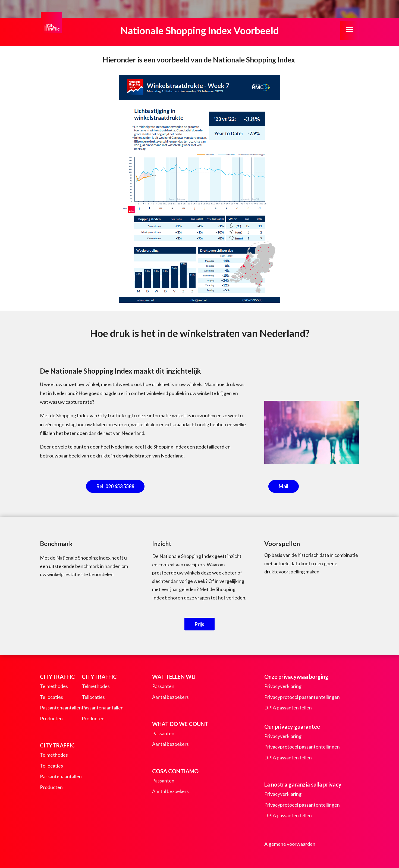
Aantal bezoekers (170, 697)
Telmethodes (54, 686)
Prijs (199, 624)
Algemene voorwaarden (290, 844)
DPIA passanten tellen (288, 708)
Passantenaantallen (61, 708)
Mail (284, 486)
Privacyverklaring (283, 686)
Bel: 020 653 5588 (115, 486)
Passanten (163, 686)
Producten (51, 718)
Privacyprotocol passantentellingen (302, 697)
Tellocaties (51, 697)
